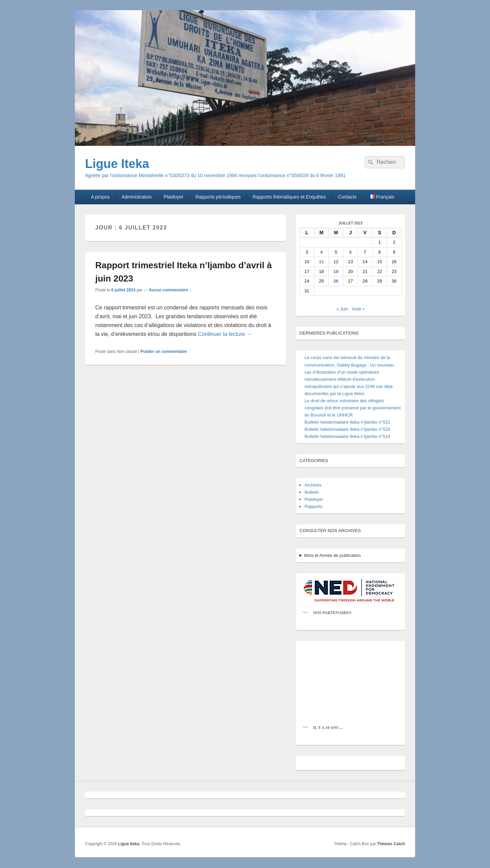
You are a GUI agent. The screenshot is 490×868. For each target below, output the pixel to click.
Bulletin (312, 492)
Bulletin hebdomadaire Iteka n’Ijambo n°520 (347, 429)
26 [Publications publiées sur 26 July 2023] (336, 281)
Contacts (347, 197)
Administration (137, 197)
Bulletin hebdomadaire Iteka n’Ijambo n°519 (347, 436)
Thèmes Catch (391, 844)
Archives (313, 485)
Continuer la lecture (225, 334)
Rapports (314, 506)
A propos (100, 197)
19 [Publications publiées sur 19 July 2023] (336, 271)
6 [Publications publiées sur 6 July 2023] (350, 252)
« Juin (342, 309)
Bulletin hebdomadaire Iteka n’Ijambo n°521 (347, 422)
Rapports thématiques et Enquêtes (289, 197)
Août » (358, 309)
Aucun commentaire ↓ (170, 290)
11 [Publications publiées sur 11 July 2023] (321, 262)
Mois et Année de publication (332, 555)
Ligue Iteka (117, 164)
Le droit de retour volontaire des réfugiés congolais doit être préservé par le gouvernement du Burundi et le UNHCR (353, 408)
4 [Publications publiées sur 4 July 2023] (321, 252)
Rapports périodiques (218, 197)
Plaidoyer (174, 197)
